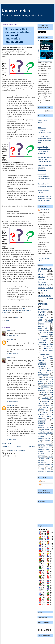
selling (44, 392)
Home (19, 446)
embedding (42, 366)
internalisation (42, 462)
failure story (48, 350)
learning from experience (45, 289)
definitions (41, 453)
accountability (46, 429)
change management (45, 335)
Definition (43, 304)
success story (43, 330)
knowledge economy (44, 438)
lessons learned (42, 283)
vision (51, 446)
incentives (42, 342)
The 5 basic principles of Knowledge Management (44, 168)
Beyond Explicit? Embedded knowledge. (45, 184)
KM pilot (44, 394)
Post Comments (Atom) (18, 450)
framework (42, 340)
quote (41, 279)
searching (50, 396)
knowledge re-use (44, 449)
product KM (49, 464)
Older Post (32, 446)
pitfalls (40, 405)
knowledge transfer (44, 311)
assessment (21, 310)
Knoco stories (16, 11)
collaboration (45, 387)
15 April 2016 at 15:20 (13, 401)
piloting (4, 312)
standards (45, 398)
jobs (49, 468)
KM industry (43, 376)
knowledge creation (44, 431)
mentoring (41, 464)
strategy (28, 310)
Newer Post (5, 446)
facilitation (41, 451)
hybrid (42, 468)
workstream (50, 472)
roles (41, 317)
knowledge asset (44, 374)
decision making (45, 448)
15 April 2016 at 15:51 (13, 440)
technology (49, 346)
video (40, 320)
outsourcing (41, 457)
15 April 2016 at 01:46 (13, 335)
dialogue (44, 379)
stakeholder (41, 472)
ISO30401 (49, 405)
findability (50, 400)
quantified (42, 326)
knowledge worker (47, 385)
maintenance (42, 455)
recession (41, 444)
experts (50, 383)
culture (42, 277)
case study (43, 328)
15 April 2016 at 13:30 (13, 354)
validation (50, 457)
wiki (51, 392)
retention (41, 409)
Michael (10, 330)
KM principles (43, 403)
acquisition (43, 466)
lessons (40, 470)
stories (45, 412)
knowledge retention (45, 433)
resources (48, 440)
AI (39, 442)
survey (50, 320)
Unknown (10, 339)
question (41, 389)
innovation (42, 363)
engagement (42, 437)
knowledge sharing (45, 332)
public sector (48, 470)
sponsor (48, 444)
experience (47, 442)
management (48, 357)
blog (49, 451)
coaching (50, 466)
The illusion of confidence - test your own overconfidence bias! (44, 159)
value (8, 321)
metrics (40, 368)
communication (44, 355)
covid (45, 435)
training (45, 407)
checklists (41, 411)
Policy (40, 400)
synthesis (41, 414)
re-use (40, 440)
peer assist (49, 377)
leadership (45, 401)
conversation (42, 365)
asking (40, 377)
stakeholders (42, 446)
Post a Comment (7, 443)
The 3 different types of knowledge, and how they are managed (44, 199)
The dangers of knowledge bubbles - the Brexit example (44, 176)
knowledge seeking (45, 344)
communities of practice (45, 297)
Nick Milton (11, 405)
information (41, 460)
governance (48, 348)
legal (51, 411)
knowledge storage (45, 390)
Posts (42, 481)
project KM (43, 338)
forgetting (41, 425)
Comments (44, 485)
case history (45, 459)
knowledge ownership (45, 427)
